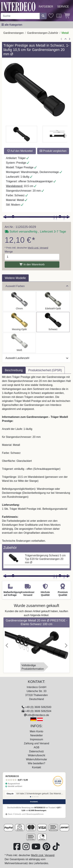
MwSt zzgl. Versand (38, 248)
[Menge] (32, 257)
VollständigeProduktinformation (33, 667)
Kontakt (36, 767)
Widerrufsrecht (36, 755)
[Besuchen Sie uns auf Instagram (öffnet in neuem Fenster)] (26, 849)
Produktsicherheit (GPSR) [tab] (45, 370)
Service (63, 7)
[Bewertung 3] (34, 797)
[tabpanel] (36, 459)
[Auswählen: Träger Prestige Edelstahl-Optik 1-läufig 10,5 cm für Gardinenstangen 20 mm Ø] (53, 301)
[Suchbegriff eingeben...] (20, 16)
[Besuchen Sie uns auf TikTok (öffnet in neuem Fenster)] (56, 849)
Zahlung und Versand (36, 743)
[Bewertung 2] (32, 797)
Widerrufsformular (36, 759)
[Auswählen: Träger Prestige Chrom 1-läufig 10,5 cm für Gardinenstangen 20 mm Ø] (19, 301)
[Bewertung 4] (36, 797)
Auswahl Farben (37, 286)
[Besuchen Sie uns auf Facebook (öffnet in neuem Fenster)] (17, 849)
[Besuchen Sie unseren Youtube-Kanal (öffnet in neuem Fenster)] (36, 849)
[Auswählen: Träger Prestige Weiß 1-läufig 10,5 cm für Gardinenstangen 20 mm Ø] (19, 343)
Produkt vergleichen (53, 151)
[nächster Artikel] (70, 39)
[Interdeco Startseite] (18, 6)
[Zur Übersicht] (66, 39)
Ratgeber (46, 7)
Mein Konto (37, 731)
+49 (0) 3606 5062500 (38, 707)
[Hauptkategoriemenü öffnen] (12, 25)
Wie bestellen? (37, 763)
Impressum (36, 739)
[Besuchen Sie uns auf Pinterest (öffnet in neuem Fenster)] (47, 849)
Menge (9, 252)
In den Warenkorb (32, 264)
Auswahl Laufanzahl (37, 358)
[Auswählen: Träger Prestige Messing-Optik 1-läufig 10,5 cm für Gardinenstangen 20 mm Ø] (19, 322)
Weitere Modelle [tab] (15, 278)
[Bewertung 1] (31, 797)
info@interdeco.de (38, 715)
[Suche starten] (43, 16)
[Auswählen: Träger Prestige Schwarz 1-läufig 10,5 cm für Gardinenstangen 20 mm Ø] (53, 322)
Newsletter (36, 735)
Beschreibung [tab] (14, 370)
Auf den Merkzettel (20, 151)
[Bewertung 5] (38, 797)
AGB (36, 747)
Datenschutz (37, 751)
